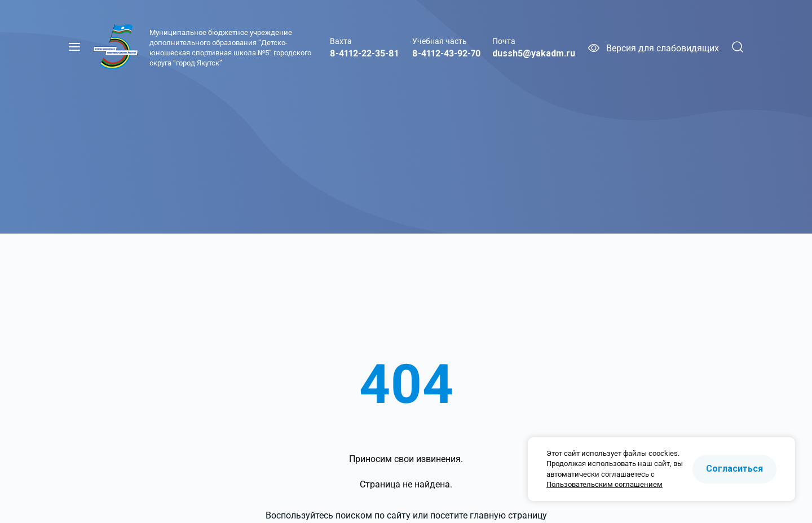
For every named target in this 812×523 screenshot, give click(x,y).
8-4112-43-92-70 (447, 53)
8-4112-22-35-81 (364, 53)
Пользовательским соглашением (604, 484)
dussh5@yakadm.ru (534, 53)
